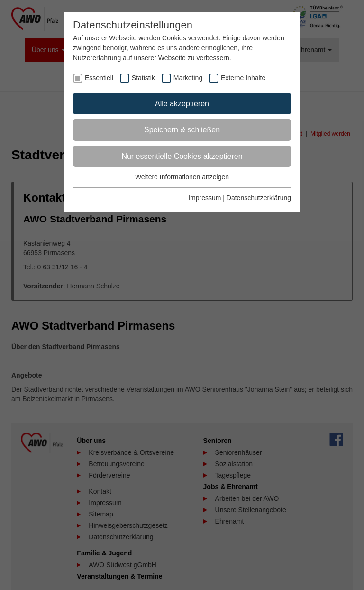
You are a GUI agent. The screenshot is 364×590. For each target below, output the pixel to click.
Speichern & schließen (182, 130)
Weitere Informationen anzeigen (182, 177)
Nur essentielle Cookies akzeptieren (182, 156)
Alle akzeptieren (182, 104)
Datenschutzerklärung (259, 198)
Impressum (205, 198)
